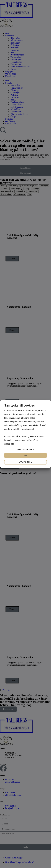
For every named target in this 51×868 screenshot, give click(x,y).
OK (26, 455)
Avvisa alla (25, 462)
